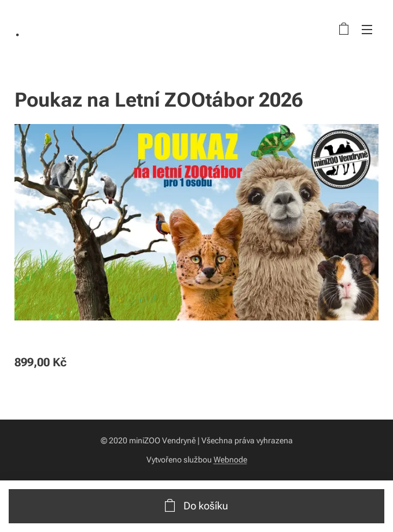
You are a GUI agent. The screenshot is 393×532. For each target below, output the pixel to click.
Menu (367, 30)
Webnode (230, 460)
